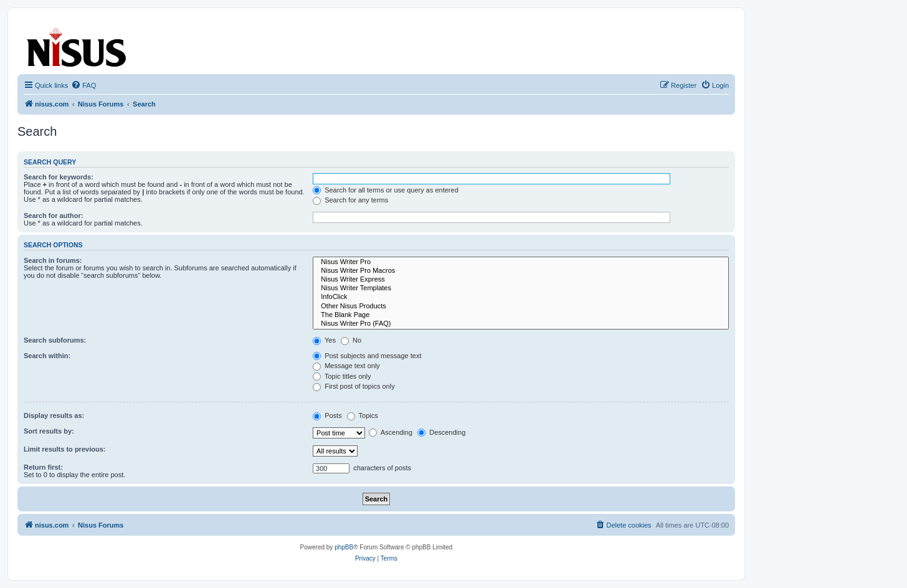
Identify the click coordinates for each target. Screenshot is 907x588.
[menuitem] (83, 85)
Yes (324, 340)
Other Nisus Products (521, 306)
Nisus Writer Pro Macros (521, 271)
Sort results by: (49, 431)
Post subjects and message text (367, 356)
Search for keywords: (59, 177)
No (351, 340)
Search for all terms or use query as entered (386, 190)
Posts (327, 415)
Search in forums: (53, 260)
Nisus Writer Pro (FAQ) (521, 324)
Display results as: (54, 415)
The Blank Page (521, 315)
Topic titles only (342, 376)
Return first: (43, 467)
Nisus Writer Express (521, 280)
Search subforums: (55, 340)
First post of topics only (354, 386)
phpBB (344, 547)
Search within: (47, 356)
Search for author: (53, 216)
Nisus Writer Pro (521, 262)
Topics (363, 415)
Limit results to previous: (64, 449)
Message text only (346, 366)
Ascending (391, 432)
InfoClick (521, 297)
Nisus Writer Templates (521, 288)
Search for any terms (350, 200)
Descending (441, 432)
